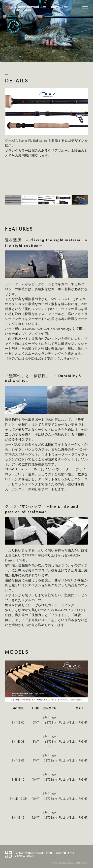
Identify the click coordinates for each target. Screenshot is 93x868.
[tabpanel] (46, 123)
